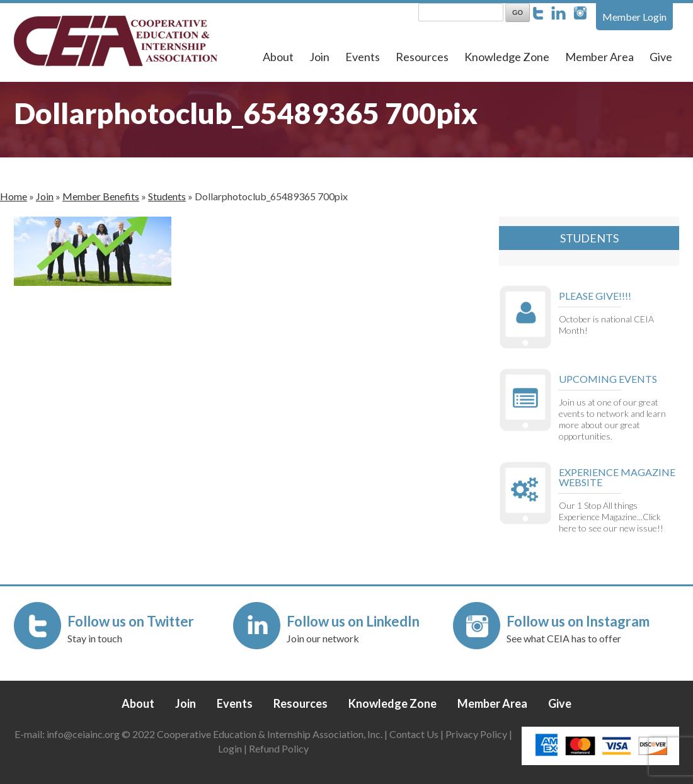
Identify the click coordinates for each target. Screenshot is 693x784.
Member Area (599, 57)
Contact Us (414, 734)
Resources (422, 57)
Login (230, 748)
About (278, 57)
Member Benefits (101, 196)
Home (14, 196)
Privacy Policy (476, 734)
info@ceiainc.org (84, 734)
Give (661, 57)
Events (363, 57)
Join (319, 57)
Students (167, 196)
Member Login (634, 17)
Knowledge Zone (507, 57)
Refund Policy (279, 748)
